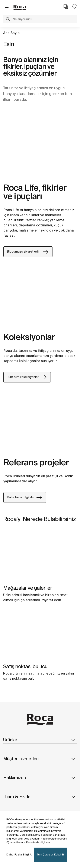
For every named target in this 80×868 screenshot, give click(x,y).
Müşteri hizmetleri (40, 759)
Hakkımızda (40, 778)
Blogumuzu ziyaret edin (28, 252)
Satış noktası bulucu (25, 666)
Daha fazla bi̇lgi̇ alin (25, 497)
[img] (40, 556)
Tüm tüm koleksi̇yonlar (27, 377)
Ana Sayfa (11, 33)
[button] (8, 20)
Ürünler (40, 740)
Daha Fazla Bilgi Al (20, 855)
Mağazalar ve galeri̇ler (28, 588)
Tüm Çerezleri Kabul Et (50, 855)
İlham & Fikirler (40, 797)
